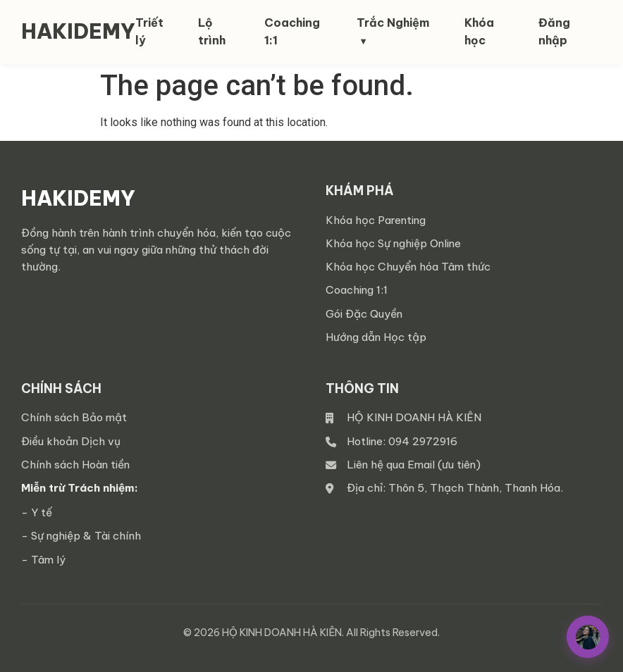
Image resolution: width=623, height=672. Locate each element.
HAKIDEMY (78, 31)
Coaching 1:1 (357, 290)
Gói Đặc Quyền (364, 314)
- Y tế (37, 512)
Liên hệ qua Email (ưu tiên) (414, 465)
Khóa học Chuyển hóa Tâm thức (408, 267)
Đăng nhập (554, 31)
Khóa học (479, 31)
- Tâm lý (43, 560)
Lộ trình (212, 31)
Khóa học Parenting (376, 220)
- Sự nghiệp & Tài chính (81, 536)
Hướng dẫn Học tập (376, 337)
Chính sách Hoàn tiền (75, 465)
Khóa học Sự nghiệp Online (393, 243)
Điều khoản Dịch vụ (71, 441)
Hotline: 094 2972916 (402, 441)
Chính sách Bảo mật (74, 417)
